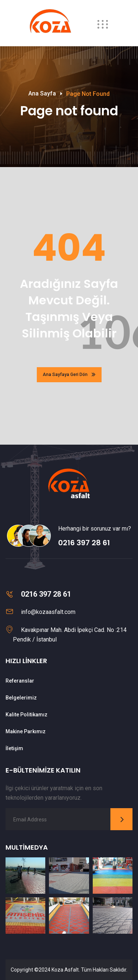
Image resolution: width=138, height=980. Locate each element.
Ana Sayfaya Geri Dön (69, 375)
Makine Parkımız (26, 731)
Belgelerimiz (21, 698)
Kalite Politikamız (26, 715)
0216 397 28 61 (84, 543)
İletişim (14, 748)
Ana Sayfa (42, 93)
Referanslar (20, 681)
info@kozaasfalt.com (48, 612)
